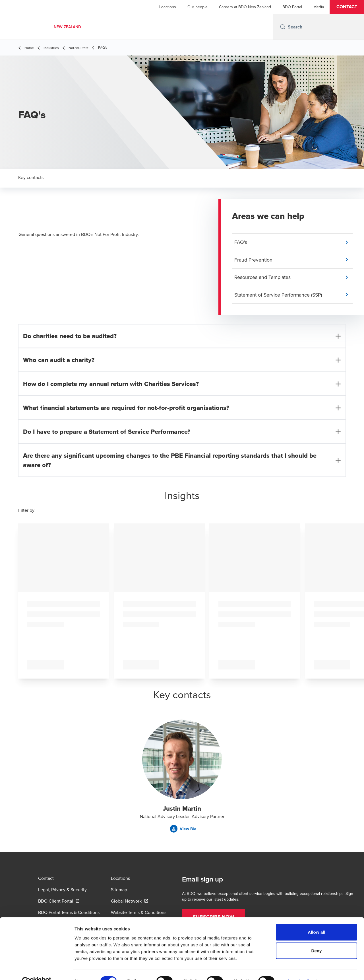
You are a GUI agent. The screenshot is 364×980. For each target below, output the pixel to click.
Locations (168, 7)
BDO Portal (292, 7)
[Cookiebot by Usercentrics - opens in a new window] (37, 969)
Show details (298, 969)
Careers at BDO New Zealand (245, 7)
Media (319, 7)
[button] (347, 7)
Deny (316, 938)
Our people (197, 7)
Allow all (317, 920)
